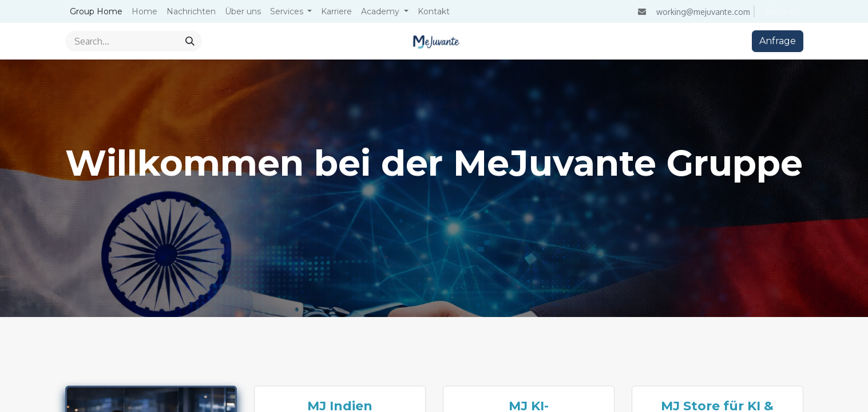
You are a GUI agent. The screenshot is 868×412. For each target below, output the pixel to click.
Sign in (781, 11)
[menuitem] (96, 12)
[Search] (190, 41)
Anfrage (778, 41)
